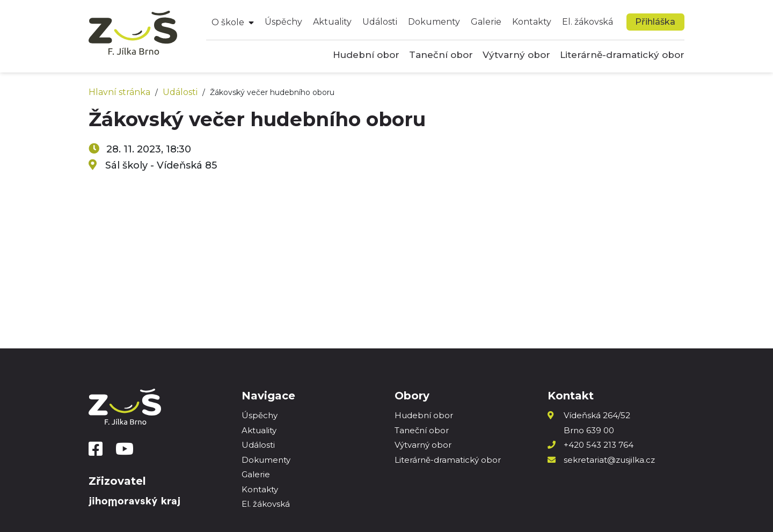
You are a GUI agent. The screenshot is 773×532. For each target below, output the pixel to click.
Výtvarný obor (516, 55)
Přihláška (655, 22)
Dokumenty (434, 22)
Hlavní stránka (119, 92)
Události (380, 22)
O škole (228, 22)
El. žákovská (588, 22)
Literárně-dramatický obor (622, 55)
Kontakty (532, 22)
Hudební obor (366, 55)
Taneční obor (441, 55)
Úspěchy (283, 22)
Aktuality (332, 22)
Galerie (486, 22)
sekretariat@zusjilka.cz (609, 460)
